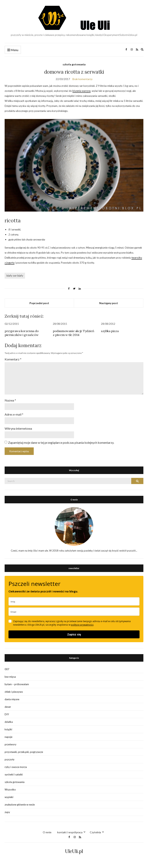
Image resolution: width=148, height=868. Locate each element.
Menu (13, 50)
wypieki (9, 797)
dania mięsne (12, 699)
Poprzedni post (39, 303)
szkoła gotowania (74, 64)
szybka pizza (110, 331)
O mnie (47, 832)
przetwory (11, 744)
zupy (7, 812)
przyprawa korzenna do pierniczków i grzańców (22, 333)
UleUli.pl (74, 851)
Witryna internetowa (18, 428)
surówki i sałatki (14, 774)
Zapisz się (74, 634)
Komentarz (13, 359)
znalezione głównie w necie (20, 805)
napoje (8, 737)
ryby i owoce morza (16, 767)
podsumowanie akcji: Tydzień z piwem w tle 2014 (73, 333)
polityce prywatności (82, 625)
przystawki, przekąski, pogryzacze (24, 752)
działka (9, 722)
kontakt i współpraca (70, 832)
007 (7, 669)
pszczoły (10, 759)
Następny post (109, 303)
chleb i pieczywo (14, 692)
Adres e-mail (14, 414)
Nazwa (10, 400)
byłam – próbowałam (17, 684)
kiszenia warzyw (82, 91)
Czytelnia (95, 832)
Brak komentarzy (82, 79)
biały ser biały (15, 275)
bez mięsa (10, 677)
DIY (7, 714)
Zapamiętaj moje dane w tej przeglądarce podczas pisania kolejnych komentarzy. (61, 442)
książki (8, 729)
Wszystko (10, 790)
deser (8, 707)
